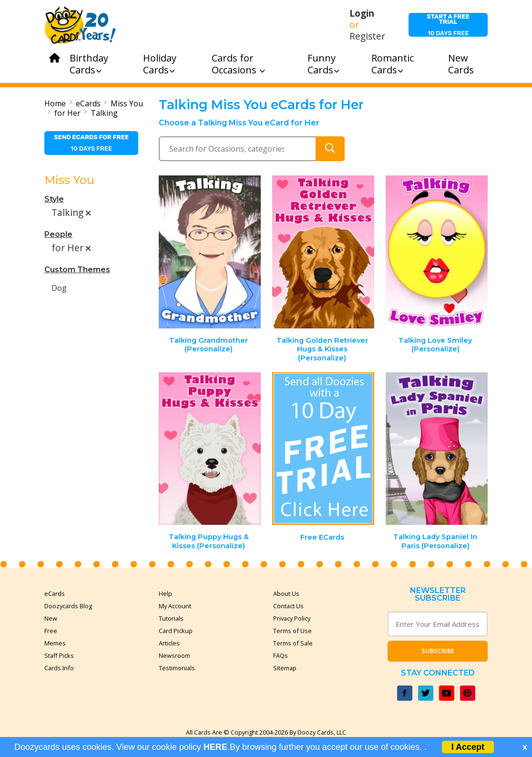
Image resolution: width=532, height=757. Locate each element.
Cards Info (59, 668)
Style (54, 199)
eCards (88, 103)
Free (51, 631)
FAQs (281, 655)
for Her (67, 113)
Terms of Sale (293, 643)
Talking (104, 113)
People (58, 234)
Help (165, 593)
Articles (169, 643)
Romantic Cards (393, 64)
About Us (286, 593)
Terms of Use (292, 631)
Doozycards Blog (68, 606)
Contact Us (288, 606)
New (51, 618)
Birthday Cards (89, 64)
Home (55, 103)
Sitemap (285, 668)
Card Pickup (176, 631)
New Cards (461, 64)
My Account (175, 606)
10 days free (448, 25)
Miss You (127, 103)
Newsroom (174, 655)
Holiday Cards (160, 64)
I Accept (468, 747)
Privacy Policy (292, 618)
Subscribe (438, 651)
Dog (59, 288)
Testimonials (177, 668)
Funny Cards (323, 64)
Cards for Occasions (238, 64)
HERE (215, 747)
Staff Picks (59, 655)
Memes (55, 643)
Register (367, 36)
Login (362, 13)
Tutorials (171, 618)
